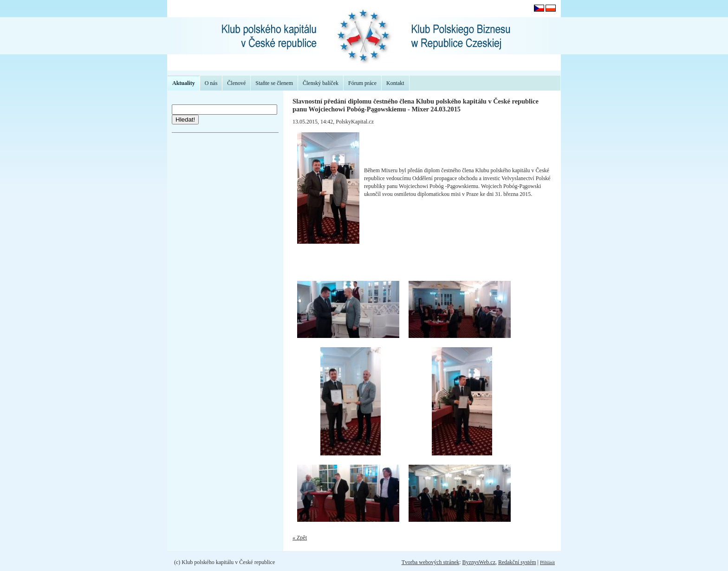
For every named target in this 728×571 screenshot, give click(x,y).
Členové (236, 83)
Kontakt (395, 83)
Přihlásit (547, 562)
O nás (211, 83)
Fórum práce (362, 83)
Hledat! (185, 120)
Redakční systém (517, 562)
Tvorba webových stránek (431, 562)
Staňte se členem (274, 83)
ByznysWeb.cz (479, 562)
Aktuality (184, 83)
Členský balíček (321, 83)
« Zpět (300, 538)
